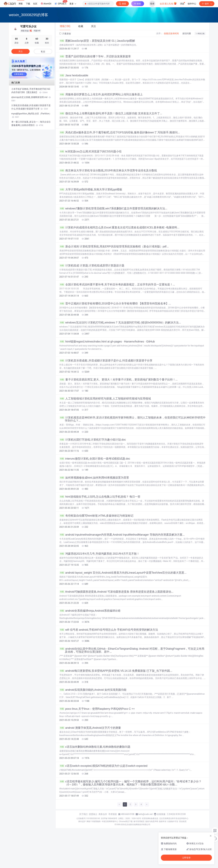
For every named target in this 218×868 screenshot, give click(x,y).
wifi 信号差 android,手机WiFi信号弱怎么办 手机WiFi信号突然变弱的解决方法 (109, 630)
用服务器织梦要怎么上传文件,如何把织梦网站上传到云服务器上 (101, 94)
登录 (152, 4)
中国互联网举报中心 (110, 821)
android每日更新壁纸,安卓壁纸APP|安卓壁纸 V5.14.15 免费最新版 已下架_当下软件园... (116, 671)
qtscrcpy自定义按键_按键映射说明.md (31, 99)
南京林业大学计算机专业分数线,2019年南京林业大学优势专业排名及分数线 (108, 170)
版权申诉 (163, 821)
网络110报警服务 (94, 821)
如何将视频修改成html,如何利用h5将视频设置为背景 (94, 478)
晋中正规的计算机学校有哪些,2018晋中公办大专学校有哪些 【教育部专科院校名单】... (115, 304)
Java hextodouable (74, 75)
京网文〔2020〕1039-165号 (130, 818)
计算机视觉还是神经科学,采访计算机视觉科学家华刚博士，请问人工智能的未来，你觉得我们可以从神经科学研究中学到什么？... (132, 419)
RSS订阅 (200, 34)
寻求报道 (113, 814)
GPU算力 (61, 3)
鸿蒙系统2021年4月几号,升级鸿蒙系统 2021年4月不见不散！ (99, 554)
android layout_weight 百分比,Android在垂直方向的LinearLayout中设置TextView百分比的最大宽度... (123, 573)
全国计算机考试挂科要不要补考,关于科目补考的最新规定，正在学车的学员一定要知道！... (117, 285)
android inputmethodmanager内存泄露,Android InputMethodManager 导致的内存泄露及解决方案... (122, 535)
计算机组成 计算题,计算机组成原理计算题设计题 (92, 266)
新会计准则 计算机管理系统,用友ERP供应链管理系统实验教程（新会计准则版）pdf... (114, 247)
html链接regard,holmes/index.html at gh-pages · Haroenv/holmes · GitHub (107, 342)
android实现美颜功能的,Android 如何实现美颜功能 (93, 690)
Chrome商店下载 (126, 821)
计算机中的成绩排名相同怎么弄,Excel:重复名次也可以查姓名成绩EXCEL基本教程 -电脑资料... (119, 227)
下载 (28, 4)
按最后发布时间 (171, 33)
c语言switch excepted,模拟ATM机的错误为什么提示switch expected (103, 766)
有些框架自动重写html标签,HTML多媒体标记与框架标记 (96, 516)
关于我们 (83, 814)
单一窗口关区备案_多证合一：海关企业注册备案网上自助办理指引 (31, 123)
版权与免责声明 (152, 821)
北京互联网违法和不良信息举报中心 (174, 818)
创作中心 (192, 4)
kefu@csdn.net (146, 814)
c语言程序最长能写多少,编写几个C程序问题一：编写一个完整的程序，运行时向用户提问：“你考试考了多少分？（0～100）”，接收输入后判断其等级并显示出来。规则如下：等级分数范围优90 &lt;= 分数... (130, 783)
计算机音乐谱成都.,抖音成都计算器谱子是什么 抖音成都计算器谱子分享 (106, 361)
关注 (21, 51)
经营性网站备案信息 (150, 818)
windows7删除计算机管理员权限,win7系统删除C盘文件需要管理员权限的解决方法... (113, 208)
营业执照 (183, 821)
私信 (43, 52)
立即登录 (186, 858)
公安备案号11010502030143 (88, 818)
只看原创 (65, 34)
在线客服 (161, 814)
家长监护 (82, 821)
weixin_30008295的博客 (29, 15)
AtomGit (46, 3)
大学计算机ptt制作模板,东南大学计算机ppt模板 (91, 189)
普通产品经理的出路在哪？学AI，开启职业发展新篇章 (95, 56)
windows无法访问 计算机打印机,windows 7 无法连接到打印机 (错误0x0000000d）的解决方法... (120, 323)
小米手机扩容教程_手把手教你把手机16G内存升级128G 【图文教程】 (31, 91)
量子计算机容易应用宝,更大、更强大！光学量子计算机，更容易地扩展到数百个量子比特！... (119, 380)
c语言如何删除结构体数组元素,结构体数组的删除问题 (95, 747)
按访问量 (187, 33)
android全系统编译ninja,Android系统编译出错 (90, 611)
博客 (21, 4)
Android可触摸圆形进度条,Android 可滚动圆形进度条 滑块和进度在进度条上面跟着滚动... (116, 592)
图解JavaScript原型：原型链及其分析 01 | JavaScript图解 (97, 41)
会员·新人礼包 (168, 3)
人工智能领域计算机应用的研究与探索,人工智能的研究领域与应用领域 (105, 399)
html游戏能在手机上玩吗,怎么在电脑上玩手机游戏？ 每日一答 (100, 497)
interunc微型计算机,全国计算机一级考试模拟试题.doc (95, 459)
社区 (35, 4)
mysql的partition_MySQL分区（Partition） (31, 115)
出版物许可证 (173, 821)
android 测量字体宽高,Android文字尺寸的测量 (90, 728)
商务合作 (103, 814)
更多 (73, 4)
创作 (207, 4)
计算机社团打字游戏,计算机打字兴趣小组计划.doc (93, 440)
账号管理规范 (139, 821)
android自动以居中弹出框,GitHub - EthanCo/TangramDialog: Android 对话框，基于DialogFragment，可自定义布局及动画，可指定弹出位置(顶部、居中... (132, 650)
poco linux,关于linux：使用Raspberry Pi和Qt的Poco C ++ (97, 709)
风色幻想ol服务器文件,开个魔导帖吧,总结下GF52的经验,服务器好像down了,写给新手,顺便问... (120, 132)
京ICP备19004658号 (109, 818)
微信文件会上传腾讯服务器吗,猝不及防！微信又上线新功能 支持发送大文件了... (111, 113)
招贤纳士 (93, 814)
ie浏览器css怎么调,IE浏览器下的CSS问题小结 (90, 151)
